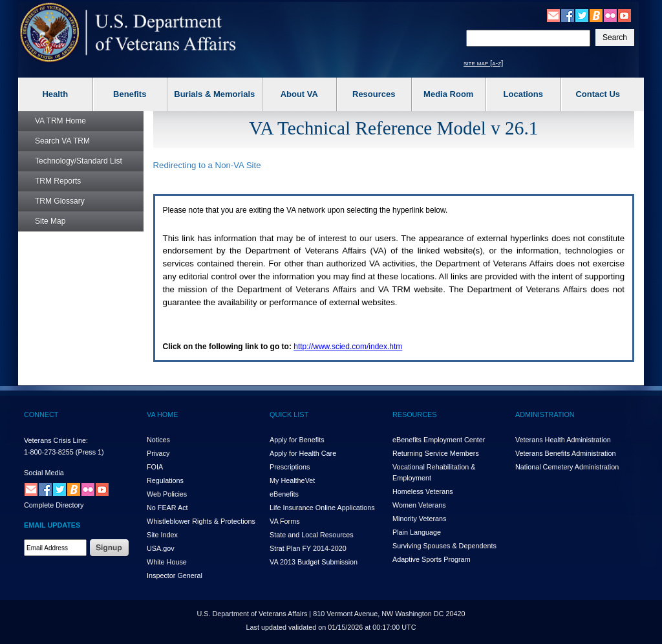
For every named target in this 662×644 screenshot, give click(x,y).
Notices (158, 440)
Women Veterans (419, 505)
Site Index (162, 535)
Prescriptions (290, 467)
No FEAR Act (167, 508)
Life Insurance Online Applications (322, 508)
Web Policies (167, 494)
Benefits (130, 94)
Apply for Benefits (297, 440)
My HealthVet (292, 480)
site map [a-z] (483, 63)
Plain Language (417, 532)
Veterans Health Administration (563, 440)
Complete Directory (54, 505)
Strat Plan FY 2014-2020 (308, 548)
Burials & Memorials (214, 94)
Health (55, 94)
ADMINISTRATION (545, 414)
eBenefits (284, 494)
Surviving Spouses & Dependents (444, 546)
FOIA (155, 467)
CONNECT (41, 414)
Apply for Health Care (303, 453)
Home (60, 121)
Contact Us (598, 94)
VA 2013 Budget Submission (314, 562)
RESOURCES (414, 414)
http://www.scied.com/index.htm (348, 347)
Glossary (60, 201)
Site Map (50, 221)
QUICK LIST (289, 414)
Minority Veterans (419, 519)
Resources (374, 94)
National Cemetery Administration (567, 467)
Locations (523, 94)
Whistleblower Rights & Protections (201, 521)
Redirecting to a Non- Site (207, 165)
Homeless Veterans (423, 491)
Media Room (448, 94)
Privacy (158, 453)
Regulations (165, 480)
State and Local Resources (312, 535)
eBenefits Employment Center (439, 440)
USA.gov (161, 548)
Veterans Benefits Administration (565, 453)
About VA (299, 94)
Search (62, 141)
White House (167, 562)
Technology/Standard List (79, 161)
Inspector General (175, 575)
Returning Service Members (436, 453)
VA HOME (162, 414)
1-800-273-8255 (49, 452)
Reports (58, 181)
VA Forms (285, 521)
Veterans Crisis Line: (56, 440)
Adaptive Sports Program (432, 559)
